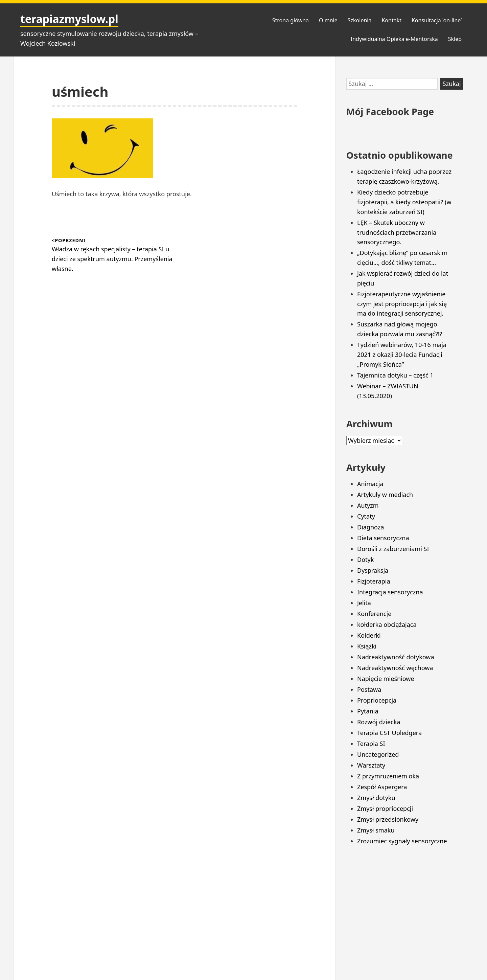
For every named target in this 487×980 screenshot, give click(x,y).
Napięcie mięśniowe (386, 679)
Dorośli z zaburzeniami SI (393, 549)
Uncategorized (378, 754)
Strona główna (291, 20)
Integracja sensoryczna (390, 592)
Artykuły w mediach (385, 495)
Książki (367, 646)
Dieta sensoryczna (383, 538)
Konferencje (374, 614)
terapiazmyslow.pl (69, 19)
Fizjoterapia (374, 581)
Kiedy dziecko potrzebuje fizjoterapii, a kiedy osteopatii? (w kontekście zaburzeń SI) (404, 202)
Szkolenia (360, 20)
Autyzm (368, 505)
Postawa (369, 689)
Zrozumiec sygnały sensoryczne (402, 841)
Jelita (364, 603)
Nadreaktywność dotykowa (396, 657)
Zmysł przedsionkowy (388, 819)
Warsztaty (371, 765)
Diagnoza (370, 527)
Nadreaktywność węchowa (395, 668)
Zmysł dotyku (376, 798)
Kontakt (391, 20)
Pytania (368, 711)
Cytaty (366, 516)
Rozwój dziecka (379, 722)
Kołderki (369, 635)
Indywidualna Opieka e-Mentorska (394, 39)
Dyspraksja (373, 570)
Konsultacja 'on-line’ (437, 20)
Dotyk (365, 560)
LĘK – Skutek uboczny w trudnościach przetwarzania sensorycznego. (397, 232)
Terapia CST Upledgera (389, 733)
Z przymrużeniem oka (388, 776)
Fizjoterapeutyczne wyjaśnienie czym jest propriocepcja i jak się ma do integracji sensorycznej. (402, 304)
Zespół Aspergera (382, 787)
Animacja (370, 484)
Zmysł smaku (376, 830)
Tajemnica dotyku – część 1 (395, 375)
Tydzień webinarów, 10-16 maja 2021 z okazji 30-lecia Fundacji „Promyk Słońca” (402, 355)
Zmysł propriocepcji (385, 808)
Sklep (455, 39)
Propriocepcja (377, 700)
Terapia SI (371, 744)
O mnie (328, 20)
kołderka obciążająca (387, 624)
